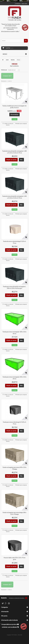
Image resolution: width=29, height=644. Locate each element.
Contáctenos (18, 4)
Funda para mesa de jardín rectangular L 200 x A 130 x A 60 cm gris (14, 287)
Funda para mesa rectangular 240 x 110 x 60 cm (15, 378)
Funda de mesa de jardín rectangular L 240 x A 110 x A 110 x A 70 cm (14, 197)
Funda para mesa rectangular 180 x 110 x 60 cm (15, 333)
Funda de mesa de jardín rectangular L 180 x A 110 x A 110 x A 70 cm (14, 152)
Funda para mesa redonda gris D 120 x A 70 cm (14, 423)
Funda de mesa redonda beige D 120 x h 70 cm (14, 242)
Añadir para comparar (22, 124)
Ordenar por (4, 70)
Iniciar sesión (24, 4)
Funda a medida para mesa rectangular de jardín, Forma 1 (14, 107)
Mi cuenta (4, 616)
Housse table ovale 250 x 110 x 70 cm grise (15, 559)
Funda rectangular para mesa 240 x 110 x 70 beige (15, 468)
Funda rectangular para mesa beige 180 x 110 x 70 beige (14, 513)
